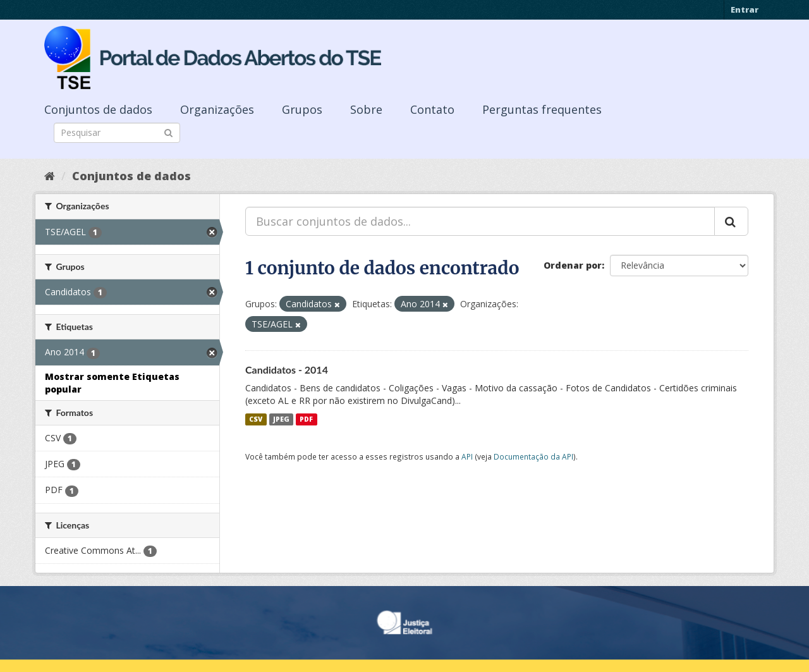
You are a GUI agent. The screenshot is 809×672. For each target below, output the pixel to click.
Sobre (366, 109)
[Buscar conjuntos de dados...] (480, 221)
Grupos (302, 109)
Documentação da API (533, 456)
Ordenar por (573, 265)
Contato (432, 109)
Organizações (217, 109)
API (467, 456)
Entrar (745, 9)
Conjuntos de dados (98, 109)
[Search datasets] (117, 133)
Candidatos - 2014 (287, 370)
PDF (306, 419)
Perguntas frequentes (542, 109)
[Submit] (168, 132)
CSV (256, 419)
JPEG (281, 419)
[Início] (50, 176)
